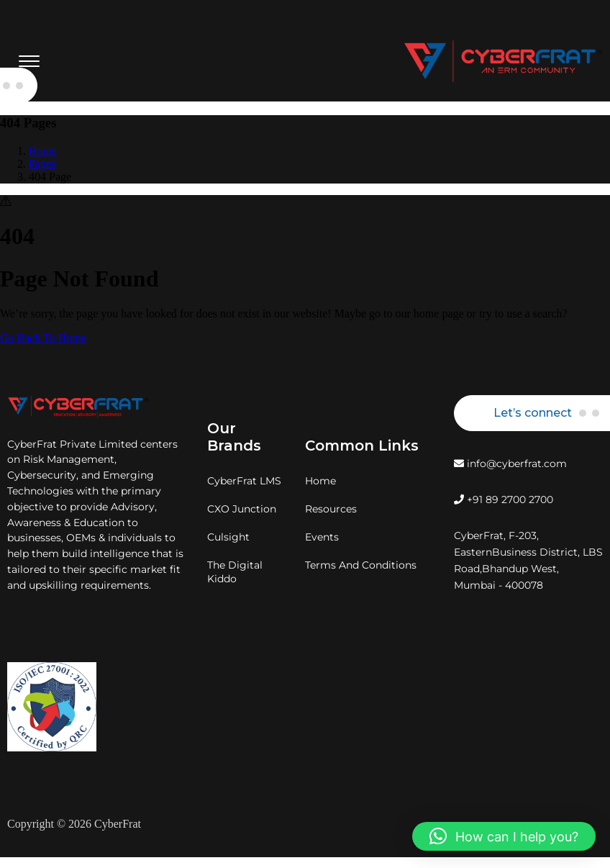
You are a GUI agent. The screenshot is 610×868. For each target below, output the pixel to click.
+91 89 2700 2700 (504, 499)
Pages (42, 164)
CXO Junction (242, 509)
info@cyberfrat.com (510, 464)
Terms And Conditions (361, 565)
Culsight (228, 537)
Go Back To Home (43, 338)
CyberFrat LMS (244, 481)
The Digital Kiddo (235, 572)
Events (322, 537)
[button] (504, 836)
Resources (331, 509)
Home (43, 151)
